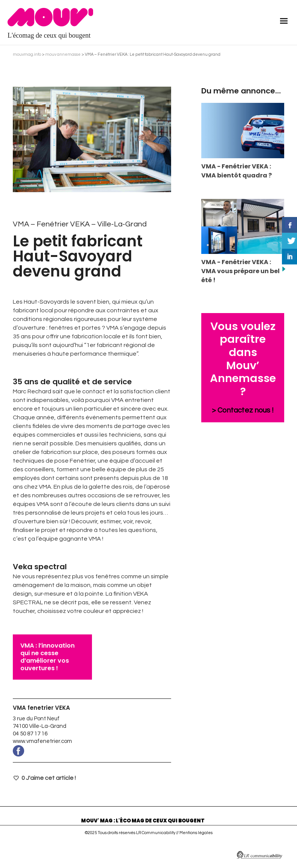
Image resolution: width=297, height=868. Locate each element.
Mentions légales (196, 833)
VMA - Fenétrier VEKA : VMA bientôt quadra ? (237, 171)
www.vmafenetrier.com (42, 741)
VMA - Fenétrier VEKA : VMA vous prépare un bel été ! (240, 271)
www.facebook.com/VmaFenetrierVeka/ (92, 751)
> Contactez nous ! (243, 410)
